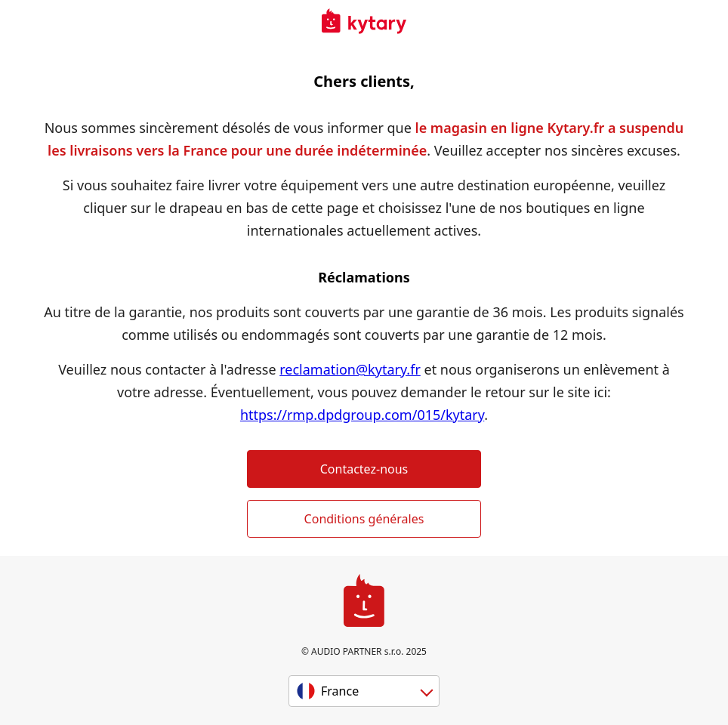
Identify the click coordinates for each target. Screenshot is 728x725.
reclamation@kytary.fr (350, 369)
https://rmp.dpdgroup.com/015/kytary (362, 415)
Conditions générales (364, 519)
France (340, 691)
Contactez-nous (364, 469)
